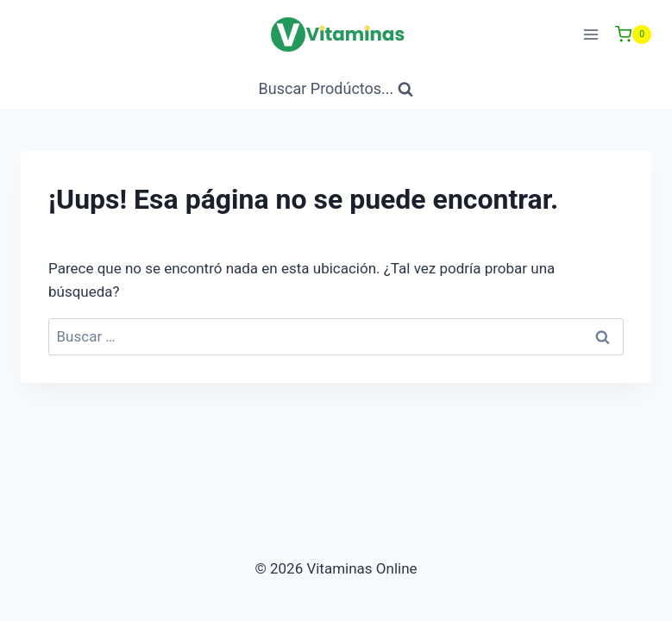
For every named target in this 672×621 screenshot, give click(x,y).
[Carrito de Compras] (633, 34)
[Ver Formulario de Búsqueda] (336, 89)
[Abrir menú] (590, 34)
